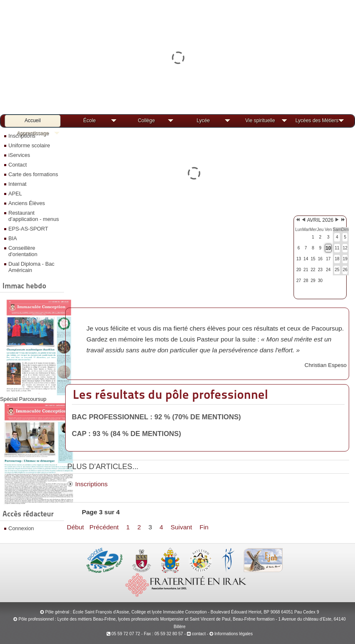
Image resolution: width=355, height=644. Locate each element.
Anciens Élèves (27, 203)
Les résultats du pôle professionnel (170, 394)
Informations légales (234, 634)
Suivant (181, 527)
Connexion (21, 528)
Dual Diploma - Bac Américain (31, 267)
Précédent (104, 527)
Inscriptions (92, 484)
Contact (18, 165)
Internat (17, 184)
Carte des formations (33, 174)
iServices (19, 155)
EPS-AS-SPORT (28, 229)
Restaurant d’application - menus (34, 216)
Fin (204, 527)
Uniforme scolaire (29, 145)
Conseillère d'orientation (23, 251)
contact (196, 634)
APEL (15, 194)
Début (75, 527)
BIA (13, 238)
